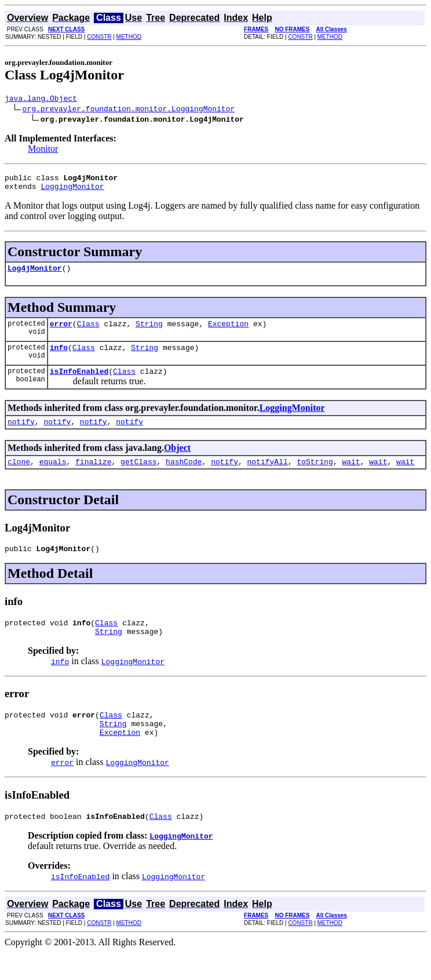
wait (351, 477)
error (61, 332)
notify (21, 435)
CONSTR (99, 37)
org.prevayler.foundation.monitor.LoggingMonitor (129, 110)
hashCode (184, 477)
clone (19, 477)
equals (53, 477)
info (59, 358)
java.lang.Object (41, 100)
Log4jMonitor (35, 275)
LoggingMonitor (72, 191)
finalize (93, 477)
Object (177, 462)
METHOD (129, 37)
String (149, 332)
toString (315, 477)
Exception (228, 332)
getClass (138, 477)
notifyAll (268, 477)
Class (88, 332)
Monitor (43, 150)
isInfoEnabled (79, 383)
